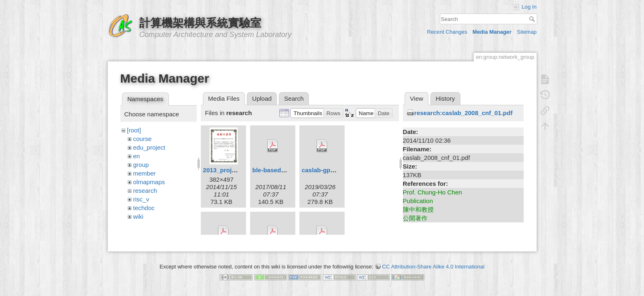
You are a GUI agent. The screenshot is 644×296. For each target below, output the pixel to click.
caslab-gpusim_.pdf (330, 170)
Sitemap (527, 32)
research (145, 191)
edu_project (149, 147)
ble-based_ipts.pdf (279, 170)
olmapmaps (149, 182)
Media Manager (492, 32)
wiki (138, 216)
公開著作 (415, 218)
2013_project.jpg (227, 170)
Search (533, 19)
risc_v (141, 199)
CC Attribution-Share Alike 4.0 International (433, 263)
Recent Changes (447, 32)
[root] (134, 130)
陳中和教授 (418, 209)
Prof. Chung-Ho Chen (432, 192)
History (445, 98)
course (142, 139)
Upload (262, 98)
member (144, 173)
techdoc (144, 208)
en (137, 156)
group (141, 165)
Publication (418, 201)
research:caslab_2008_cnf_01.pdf (463, 113)
